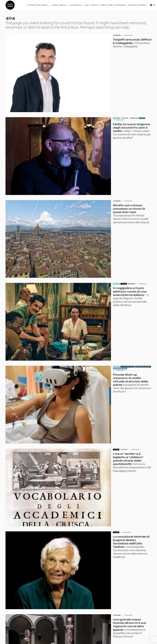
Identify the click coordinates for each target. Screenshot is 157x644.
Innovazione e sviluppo (112, 271)
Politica (102, 507)
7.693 (81, 627)
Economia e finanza (97, 271)
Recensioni (101, 212)
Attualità (86, 94)
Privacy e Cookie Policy (130, 639)
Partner (102, 639)
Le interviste (103, 94)
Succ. (88, 627)
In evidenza (94, 94)
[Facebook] (151, 5)
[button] (154, 5)
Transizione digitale (128, 271)
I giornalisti (93, 639)
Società (111, 94)
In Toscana (86, 35)
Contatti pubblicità (113, 639)
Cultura (93, 212)
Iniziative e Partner (146, 639)
